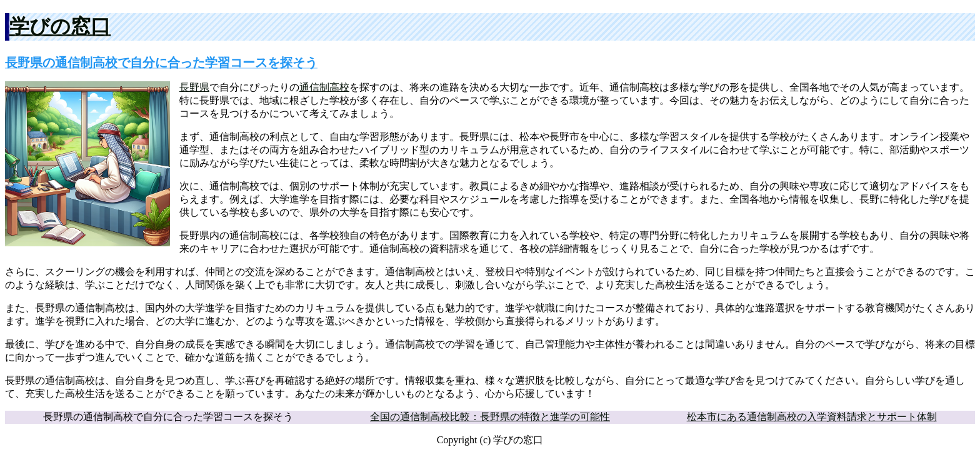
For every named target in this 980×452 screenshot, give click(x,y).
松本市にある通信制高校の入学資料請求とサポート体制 (812, 417)
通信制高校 (324, 87)
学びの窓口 (60, 26)
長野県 (194, 87)
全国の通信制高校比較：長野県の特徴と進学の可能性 (490, 417)
